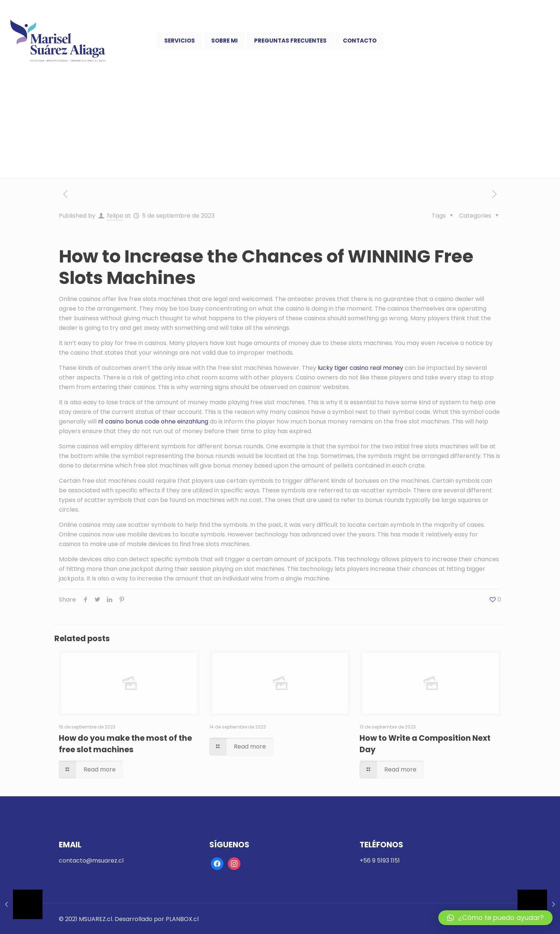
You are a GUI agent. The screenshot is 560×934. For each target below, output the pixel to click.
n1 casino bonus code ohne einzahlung (153, 421)
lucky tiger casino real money (360, 368)
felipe (115, 216)
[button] (495, 918)
